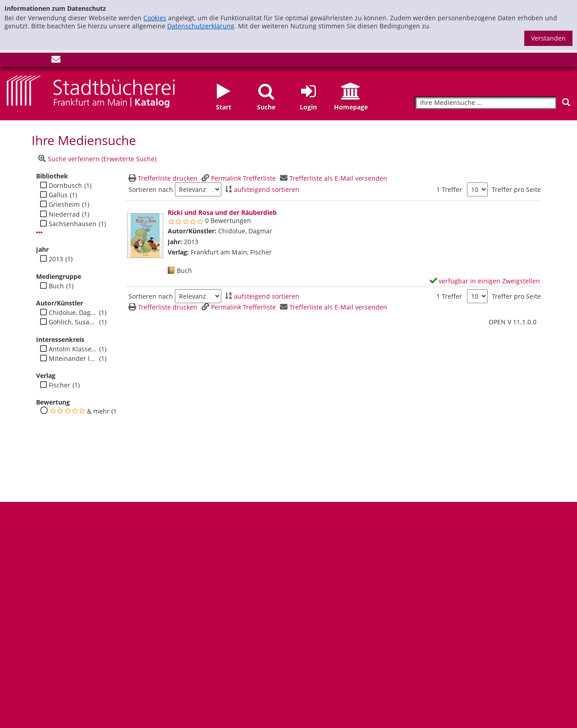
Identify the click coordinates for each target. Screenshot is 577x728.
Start (224, 107)
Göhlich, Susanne (73, 322)
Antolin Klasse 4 (73, 349)
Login (308, 107)
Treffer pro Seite (516, 190)
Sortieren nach (151, 190)
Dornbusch (65, 186)
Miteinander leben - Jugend (73, 359)
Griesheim (64, 205)
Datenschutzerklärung (201, 26)
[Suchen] (566, 102)
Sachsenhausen (73, 224)
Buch (56, 286)
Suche (266, 107)
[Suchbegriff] (485, 103)
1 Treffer (449, 189)
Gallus (58, 195)
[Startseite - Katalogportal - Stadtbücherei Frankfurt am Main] (91, 91)
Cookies (155, 18)
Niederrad (64, 214)
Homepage (351, 107)
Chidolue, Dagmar (73, 313)
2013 (56, 259)
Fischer (60, 385)
